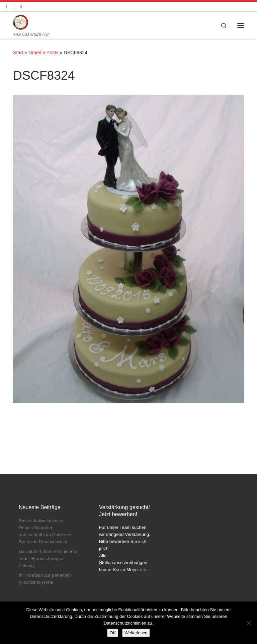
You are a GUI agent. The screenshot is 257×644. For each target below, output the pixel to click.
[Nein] (249, 623)
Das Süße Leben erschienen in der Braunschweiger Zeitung (47, 558)
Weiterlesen (136, 633)
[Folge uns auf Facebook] (6, 7)
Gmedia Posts (44, 53)
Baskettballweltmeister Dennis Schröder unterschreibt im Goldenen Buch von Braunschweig (45, 531)
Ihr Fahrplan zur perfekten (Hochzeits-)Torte (45, 579)
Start (18, 53)
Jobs (144, 570)
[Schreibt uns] (21, 7)
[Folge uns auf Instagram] (14, 7)
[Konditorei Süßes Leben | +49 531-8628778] (21, 22)
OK (113, 633)
